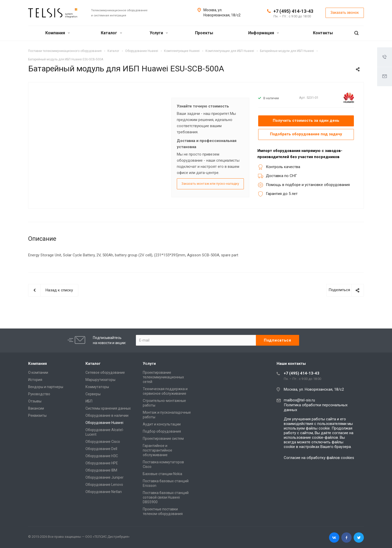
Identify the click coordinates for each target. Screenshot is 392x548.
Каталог (111, 33)
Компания (58, 33)
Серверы (93, 394)
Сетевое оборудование (105, 372)
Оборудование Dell (101, 448)
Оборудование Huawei (104, 422)
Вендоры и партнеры (46, 387)
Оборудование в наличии (107, 415)
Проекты (204, 33)
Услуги (159, 33)
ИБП (89, 401)
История (35, 379)
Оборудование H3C (102, 456)
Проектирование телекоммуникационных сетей (163, 377)
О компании (38, 372)
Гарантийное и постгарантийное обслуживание (157, 450)
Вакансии (36, 408)
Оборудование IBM (101, 470)
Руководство (39, 394)
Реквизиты (37, 415)
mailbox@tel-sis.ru (299, 400)
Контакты (323, 33)
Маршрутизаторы (100, 379)
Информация (264, 33)
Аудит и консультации (162, 424)
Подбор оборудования (162, 431)
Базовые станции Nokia (162, 474)
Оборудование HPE (102, 463)
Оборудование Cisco (103, 441)
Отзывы (35, 401)
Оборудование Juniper (105, 477)
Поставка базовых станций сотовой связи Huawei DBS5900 (166, 497)
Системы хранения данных (108, 408)
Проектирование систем (163, 438)
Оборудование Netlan (104, 491)
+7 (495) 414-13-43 (293, 11)
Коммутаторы (97, 387)
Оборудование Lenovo (104, 484)
